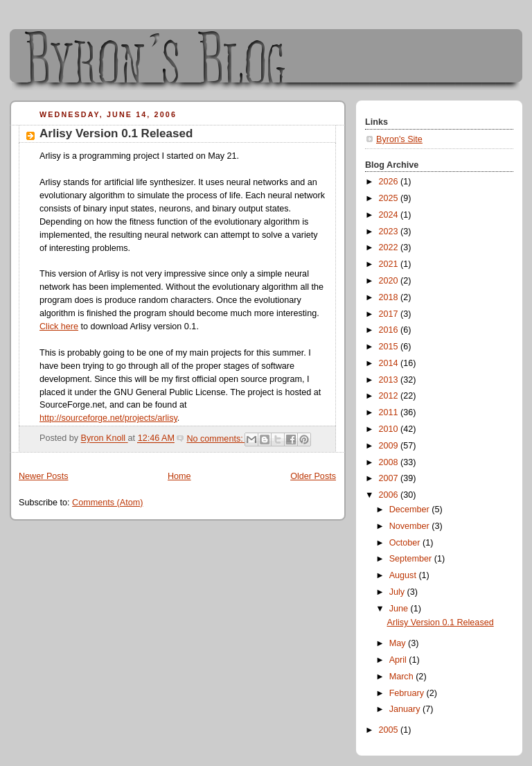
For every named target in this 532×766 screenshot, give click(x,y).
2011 (390, 412)
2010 (390, 429)
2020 (390, 281)
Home (179, 476)
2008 (390, 462)
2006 (390, 495)
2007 (390, 478)
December (411, 510)
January (406, 709)
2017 (390, 314)
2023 (390, 232)
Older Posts (313, 476)
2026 (390, 182)
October (406, 543)
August (404, 575)
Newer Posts (43, 476)
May (399, 643)
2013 (390, 380)
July (398, 592)
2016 (390, 330)
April (399, 660)
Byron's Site (399, 139)
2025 (390, 198)
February (408, 693)
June (400, 609)
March (403, 677)
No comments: (216, 439)
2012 (390, 396)
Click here (59, 327)
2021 (390, 264)
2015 (390, 347)
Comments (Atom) (107, 503)
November (411, 526)
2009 (390, 446)
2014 (390, 363)
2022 (390, 247)
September (412, 559)
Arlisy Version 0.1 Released (116, 133)
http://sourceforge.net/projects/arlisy (108, 418)
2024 (390, 215)
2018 (390, 297)
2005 (390, 730)
